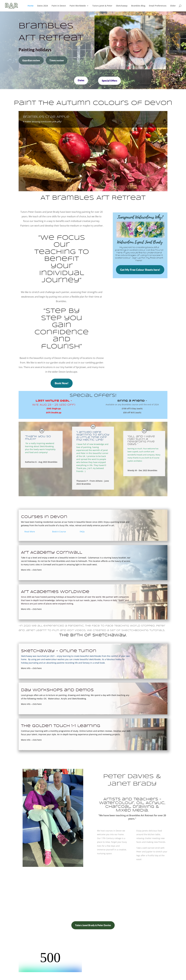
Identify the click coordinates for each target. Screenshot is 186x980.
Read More (30, 532)
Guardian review (31, 60)
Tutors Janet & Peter (102, 6)
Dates (81, 80)
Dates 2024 (43, 6)
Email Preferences (158, 6)
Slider (173, 6)
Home (31, 6)
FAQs (82, 532)
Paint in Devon (59, 6)
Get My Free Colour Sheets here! (140, 270)
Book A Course (59, 532)
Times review (57, 60)
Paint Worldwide (78, 6)
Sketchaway (122, 6)
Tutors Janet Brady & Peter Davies (93, 925)
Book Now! (62, 383)
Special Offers (109, 81)
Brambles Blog (138, 6)
